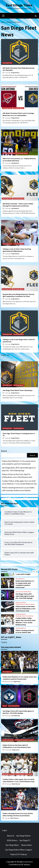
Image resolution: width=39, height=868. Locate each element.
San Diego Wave (12, 845)
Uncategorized (20, 579)
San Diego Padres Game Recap (24, 616)
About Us (11, 836)
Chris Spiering (15, 716)
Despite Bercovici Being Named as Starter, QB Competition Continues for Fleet (19, 295)
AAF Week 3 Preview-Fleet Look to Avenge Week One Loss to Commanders (18, 114)
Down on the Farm (21, 602)
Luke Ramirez (15, 163)
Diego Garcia (16, 750)
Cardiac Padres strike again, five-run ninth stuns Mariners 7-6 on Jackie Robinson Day (19, 482)
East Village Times (19, 5)
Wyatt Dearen (16, 784)
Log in (5, 830)
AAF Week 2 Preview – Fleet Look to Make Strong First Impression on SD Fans (18, 205)
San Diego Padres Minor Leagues (25, 604)
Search (4, 451)
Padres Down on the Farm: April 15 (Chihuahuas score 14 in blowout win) (17, 476)
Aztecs (18, 592)
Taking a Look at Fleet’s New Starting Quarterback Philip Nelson (17, 250)
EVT (4, 153)
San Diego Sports (19, 108)
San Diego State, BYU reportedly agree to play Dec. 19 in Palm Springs (19, 469)
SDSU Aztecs (12, 840)
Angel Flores (17, 681)
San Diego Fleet (7, 63)
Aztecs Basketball (25, 592)
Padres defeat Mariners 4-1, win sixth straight (25, 573)
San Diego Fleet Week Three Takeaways (18, 390)
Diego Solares (15, 73)
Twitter (4, 642)
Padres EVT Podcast (19, 854)
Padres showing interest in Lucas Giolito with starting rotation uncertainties (18, 489)
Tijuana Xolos (26, 845)
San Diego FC (25, 840)
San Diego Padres (21, 614)
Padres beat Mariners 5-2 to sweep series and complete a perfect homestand (19, 462)
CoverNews (14, 864)
